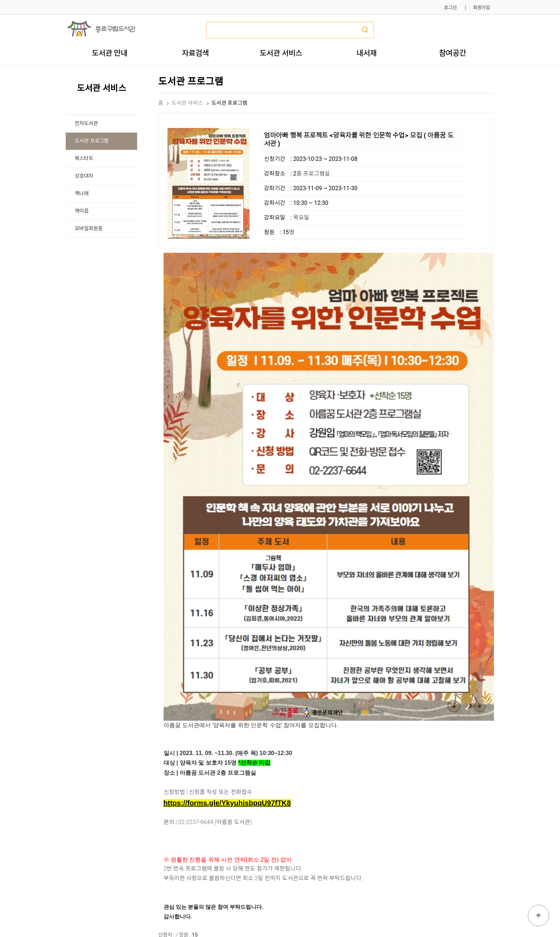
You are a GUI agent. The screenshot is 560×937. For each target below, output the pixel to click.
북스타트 (84, 159)
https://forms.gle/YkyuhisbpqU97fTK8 (227, 636)
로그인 (450, 8)
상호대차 (84, 176)
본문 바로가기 (0, 0)
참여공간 (452, 53)
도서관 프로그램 (92, 141)
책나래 (82, 194)
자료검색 (195, 53)
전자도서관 (86, 124)
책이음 (82, 211)
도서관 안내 (110, 53)
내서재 (367, 53)
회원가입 (481, 8)
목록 (482, 785)
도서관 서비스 (281, 53)
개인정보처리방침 (397, 915)
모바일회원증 (89, 229)
